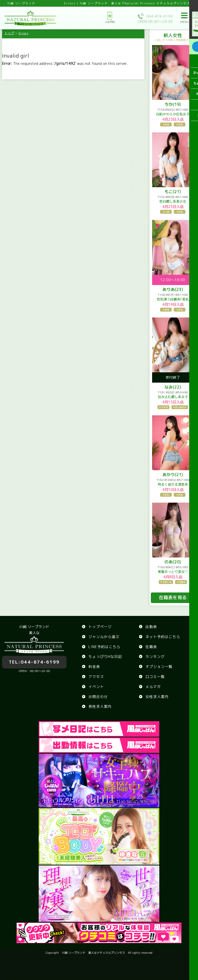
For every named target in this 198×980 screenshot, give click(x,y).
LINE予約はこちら (104, 647)
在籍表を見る (173, 598)
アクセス (96, 677)
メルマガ (153, 687)
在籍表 (151, 647)
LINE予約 (110, 18)
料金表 (94, 667)
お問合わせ (98, 697)
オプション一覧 (159, 667)
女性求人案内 (157, 697)
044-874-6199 (34, 659)
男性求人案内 (100, 706)
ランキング (155, 656)
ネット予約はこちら (163, 637)
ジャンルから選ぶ (104, 637)
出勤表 (151, 627)
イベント (96, 687)
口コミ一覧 (155, 677)
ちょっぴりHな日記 (105, 656)
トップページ (100, 627)
